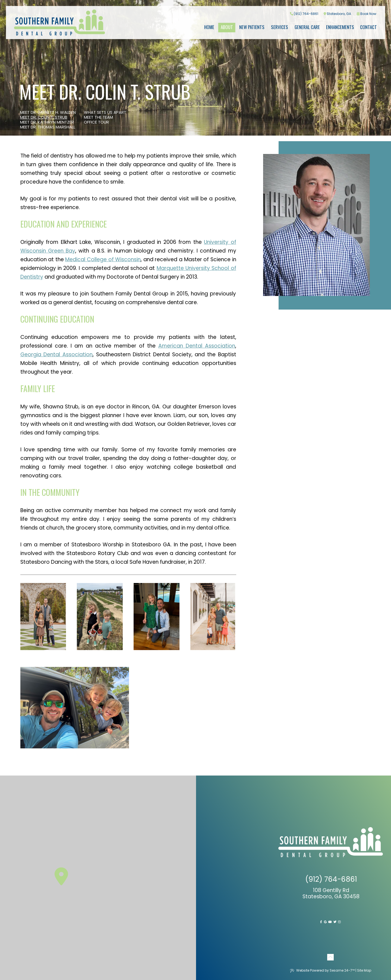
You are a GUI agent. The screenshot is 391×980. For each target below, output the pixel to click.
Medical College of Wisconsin (103, 259)
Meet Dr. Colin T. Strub (44, 117)
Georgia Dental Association (56, 354)
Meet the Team (98, 117)
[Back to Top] (330, 956)
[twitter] (335, 922)
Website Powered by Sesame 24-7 (322, 970)
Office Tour (96, 122)
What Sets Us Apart (105, 112)
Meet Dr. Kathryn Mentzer (47, 122)
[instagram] (339, 922)
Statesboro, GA (337, 14)
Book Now (367, 14)
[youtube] (330, 922)
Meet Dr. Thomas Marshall (48, 127)
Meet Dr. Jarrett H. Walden (48, 112)
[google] (325, 922)
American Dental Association (197, 346)
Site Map (364, 970)
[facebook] (321, 922)
